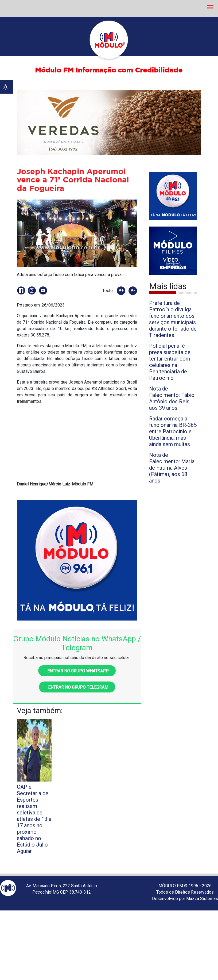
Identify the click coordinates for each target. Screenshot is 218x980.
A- (133, 290)
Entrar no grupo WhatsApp (77, 671)
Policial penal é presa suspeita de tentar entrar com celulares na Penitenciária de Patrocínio (170, 362)
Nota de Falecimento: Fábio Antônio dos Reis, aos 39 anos (172, 398)
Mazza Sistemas (202, 899)
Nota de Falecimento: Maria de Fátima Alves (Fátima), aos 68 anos (172, 468)
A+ (121, 290)
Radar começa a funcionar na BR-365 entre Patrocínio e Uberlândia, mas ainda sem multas (173, 431)
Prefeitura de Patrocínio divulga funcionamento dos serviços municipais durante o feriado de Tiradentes (173, 319)
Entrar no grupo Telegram (77, 687)
